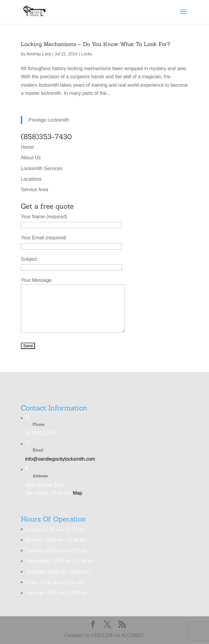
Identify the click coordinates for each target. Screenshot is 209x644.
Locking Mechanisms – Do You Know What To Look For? (95, 44)
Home (27, 147)
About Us (31, 158)
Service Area (35, 190)
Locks (87, 54)
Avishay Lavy (39, 54)
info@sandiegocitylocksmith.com (60, 459)
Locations (31, 179)
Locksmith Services (42, 168)
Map (78, 493)
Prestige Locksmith (49, 120)
